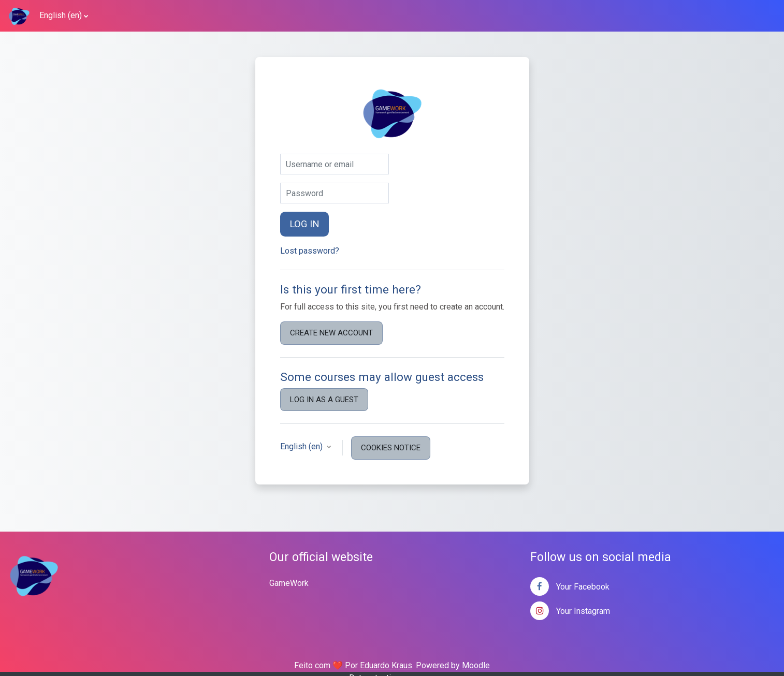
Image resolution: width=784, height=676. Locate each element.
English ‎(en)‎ (61, 15)
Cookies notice (391, 448)
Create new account (331, 333)
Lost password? (310, 251)
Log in (304, 224)
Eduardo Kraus (386, 665)
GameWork (289, 583)
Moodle (476, 665)
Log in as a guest (324, 400)
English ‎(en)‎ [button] (302, 446)
